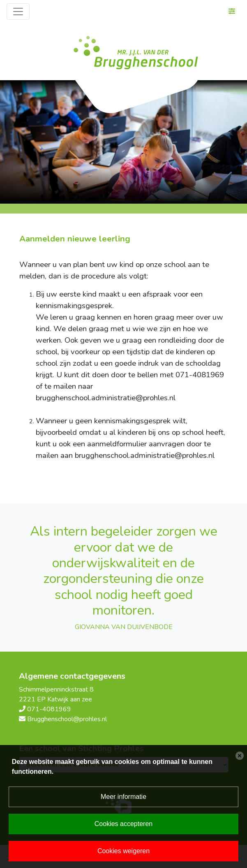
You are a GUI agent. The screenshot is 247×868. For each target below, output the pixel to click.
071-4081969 (49, 709)
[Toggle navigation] (18, 12)
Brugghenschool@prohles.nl (67, 719)
